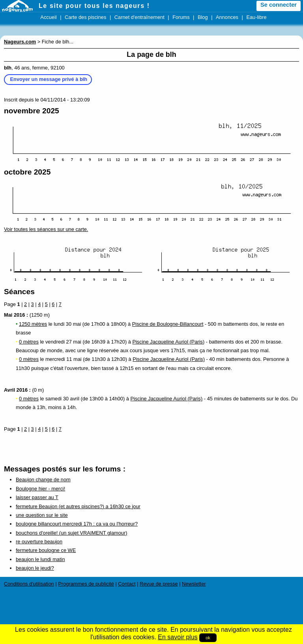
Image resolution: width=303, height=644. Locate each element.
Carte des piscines (85, 17)
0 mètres (29, 342)
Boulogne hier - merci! (40, 489)
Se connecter (279, 5)
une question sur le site (42, 515)
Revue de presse (159, 584)
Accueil (48, 17)
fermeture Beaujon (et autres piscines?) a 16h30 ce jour (78, 506)
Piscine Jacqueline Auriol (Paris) (168, 342)
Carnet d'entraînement (139, 17)
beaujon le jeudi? (35, 568)
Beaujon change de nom (43, 480)
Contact (127, 584)
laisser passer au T (37, 497)
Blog (203, 17)
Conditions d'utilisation (29, 584)
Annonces (227, 17)
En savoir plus (178, 637)
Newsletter (194, 584)
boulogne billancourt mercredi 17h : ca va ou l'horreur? (77, 524)
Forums (181, 17)
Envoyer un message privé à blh (49, 79)
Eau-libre (256, 17)
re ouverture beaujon (39, 542)
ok (208, 638)
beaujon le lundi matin (40, 559)
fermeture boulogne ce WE (46, 550)
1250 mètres (33, 324)
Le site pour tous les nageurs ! (94, 6)
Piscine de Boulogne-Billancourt (168, 324)
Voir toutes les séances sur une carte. (46, 229)
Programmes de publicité (86, 584)
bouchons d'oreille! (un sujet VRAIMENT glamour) (71, 533)
